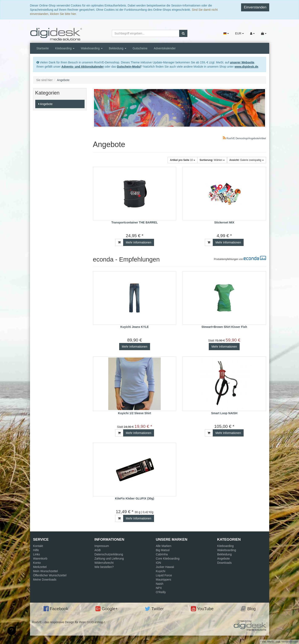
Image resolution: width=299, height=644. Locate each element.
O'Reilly (161, 592)
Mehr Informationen (139, 242)
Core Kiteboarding (168, 559)
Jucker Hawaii (165, 567)
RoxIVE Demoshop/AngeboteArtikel (244, 138)
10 (183, 160)
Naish (160, 584)
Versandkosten (290, 642)
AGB (98, 550)
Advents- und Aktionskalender (83, 67)
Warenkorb (40, 559)
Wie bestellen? (104, 567)
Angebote (46, 104)
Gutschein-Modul (129, 67)
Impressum (102, 546)
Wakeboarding (92, 48)
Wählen (212, 160)
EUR (239, 33)
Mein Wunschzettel (46, 571)
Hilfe (36, 550)
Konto (37, 563)
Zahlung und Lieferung (109, 559)
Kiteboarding (65, 48)
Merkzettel (40, 567)
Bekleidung (118, 48)
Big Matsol (163, 550)
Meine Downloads (45, 580)
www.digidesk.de (246, 67)
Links (37, 554)
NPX (159, 588)
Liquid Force (164, 575)
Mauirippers (164, 580)
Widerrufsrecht (104, 563)
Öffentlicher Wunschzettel (50, 575)
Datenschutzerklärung (109, 554)
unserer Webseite (242, 62)
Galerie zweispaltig (246, 160)
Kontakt (38, 546)
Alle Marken (164, 546)
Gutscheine (140, 48)
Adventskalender (165, 48)
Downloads (224, 563)
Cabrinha (162, 554)
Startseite (43, 48)
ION (159, 563)
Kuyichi (161, 571)
